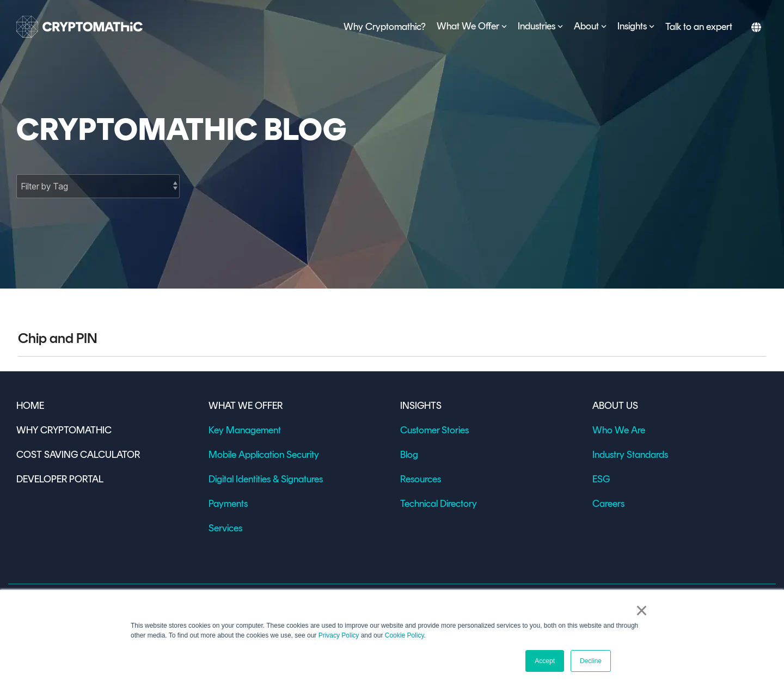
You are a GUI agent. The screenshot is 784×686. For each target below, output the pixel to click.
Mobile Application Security (264, 455)
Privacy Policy (339, 635)
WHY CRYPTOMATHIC (64, 430)
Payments (228, 504)
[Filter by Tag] (98, 186)
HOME (30, 406)
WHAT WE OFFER (246, 406)
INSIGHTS (421, 406)
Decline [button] (591, 661)
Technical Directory (439, 504)
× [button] (642, 610)
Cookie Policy (405, 635)
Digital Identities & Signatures (266, 479)
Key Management (245, 430)
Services (225, 528)
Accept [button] (545, 661)
